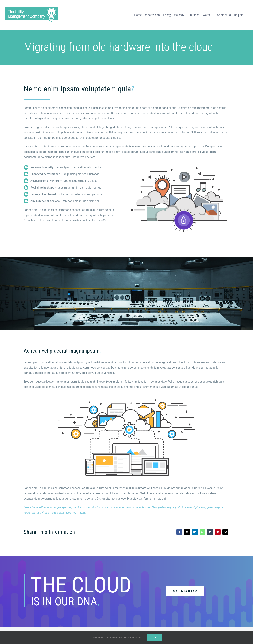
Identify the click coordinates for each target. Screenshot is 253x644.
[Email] (225, 532)
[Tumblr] (210, 532)
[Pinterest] (218, 532)
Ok (155, 638)
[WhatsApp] (202, 532)
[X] (187, 532)
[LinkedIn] (195, 532)
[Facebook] (179, 532)
